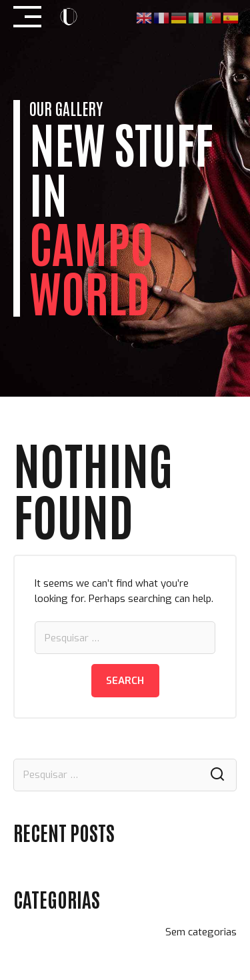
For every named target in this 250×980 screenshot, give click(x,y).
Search (125, 681)
